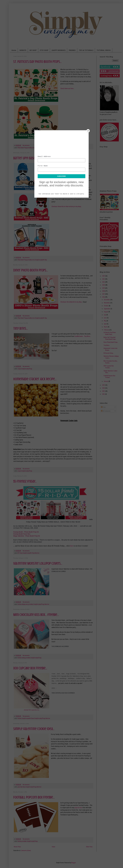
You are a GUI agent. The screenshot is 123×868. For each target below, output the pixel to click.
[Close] (88, 131)
